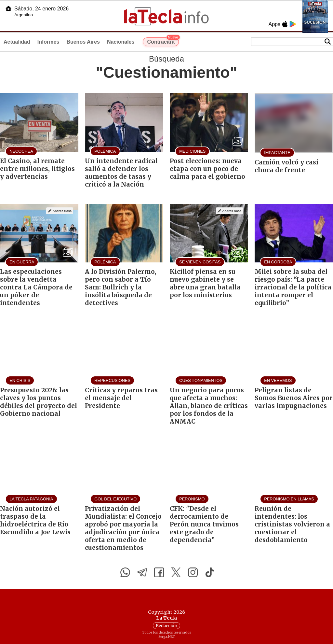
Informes (48, 42)
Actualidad (17, 42)
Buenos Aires (83, 42)
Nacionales (121, 42)
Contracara (163, 41)
